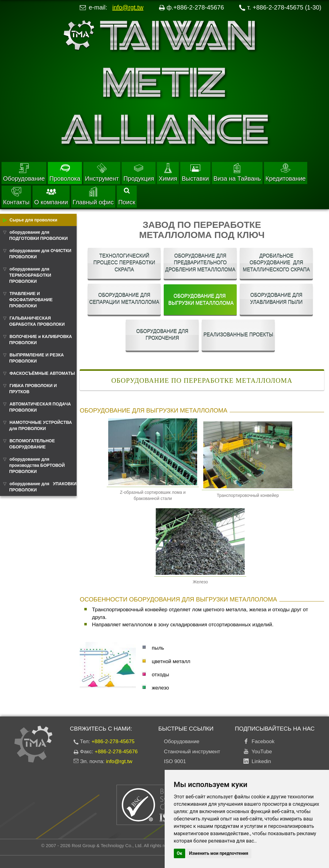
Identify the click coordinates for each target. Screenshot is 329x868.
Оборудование (24, 173)
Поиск (127, 197)
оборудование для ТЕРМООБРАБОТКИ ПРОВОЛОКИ (30, 275)
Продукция (139, 173)
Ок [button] (180, 853)
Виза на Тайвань (237, 173)
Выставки (195, 173)
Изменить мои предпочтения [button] (219, 853)
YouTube (260, 752)
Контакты (16, 196)
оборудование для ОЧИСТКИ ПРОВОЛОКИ (40, 254)
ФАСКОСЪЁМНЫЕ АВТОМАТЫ (42, 373)
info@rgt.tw (128, 7)
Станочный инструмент (192, 752)
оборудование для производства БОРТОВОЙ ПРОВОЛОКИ (37, 465)
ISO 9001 (175, 761)
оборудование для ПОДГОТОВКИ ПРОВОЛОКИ (38, 235)
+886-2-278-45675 (113, 741)
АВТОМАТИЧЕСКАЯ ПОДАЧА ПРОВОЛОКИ (40, 407)
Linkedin (260, 761)
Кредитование (286, 173)
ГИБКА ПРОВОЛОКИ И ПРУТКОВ (33, 389)
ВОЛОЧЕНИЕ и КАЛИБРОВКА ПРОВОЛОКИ (41, 340)
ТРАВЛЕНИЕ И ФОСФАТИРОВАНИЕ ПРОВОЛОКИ (31, 300)
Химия (168, 173)
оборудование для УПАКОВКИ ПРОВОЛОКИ (43, 487)
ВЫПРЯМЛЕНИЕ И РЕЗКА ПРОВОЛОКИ (36, 358)
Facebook (262, 741)
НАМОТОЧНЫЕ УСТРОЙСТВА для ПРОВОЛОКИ (41, 425)
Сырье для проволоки (33, 220)
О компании (51, 196)
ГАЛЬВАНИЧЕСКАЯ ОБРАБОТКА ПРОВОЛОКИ (37, 321)
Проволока (65, 173)
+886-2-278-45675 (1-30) (287, 7)
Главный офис (93, 196)
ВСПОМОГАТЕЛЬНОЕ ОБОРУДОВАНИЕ (32, 444)
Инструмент (102, 173)
